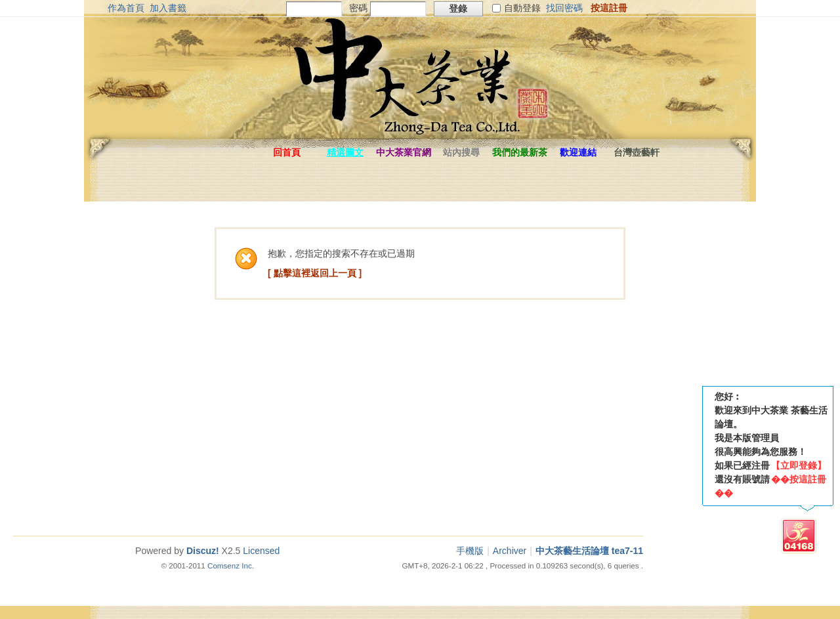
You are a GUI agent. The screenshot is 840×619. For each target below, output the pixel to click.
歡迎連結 (578, 152)
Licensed (261, 551)
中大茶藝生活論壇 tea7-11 (589, 551)
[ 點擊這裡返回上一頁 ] (315, 273)
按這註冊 (609, 8)
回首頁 (287, 152)
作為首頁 (126, 8)
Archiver (510, 551)
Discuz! (203, 551)
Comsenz (224, 566)
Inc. (248, 566)
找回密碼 (564, 8)
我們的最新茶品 (520, 155)
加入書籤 (168, 8)
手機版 (470, 551)
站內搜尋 (461, 152)
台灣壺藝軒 (637, 152)
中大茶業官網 (404, 152)
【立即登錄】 (799, 465)
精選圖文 (345, 152)
